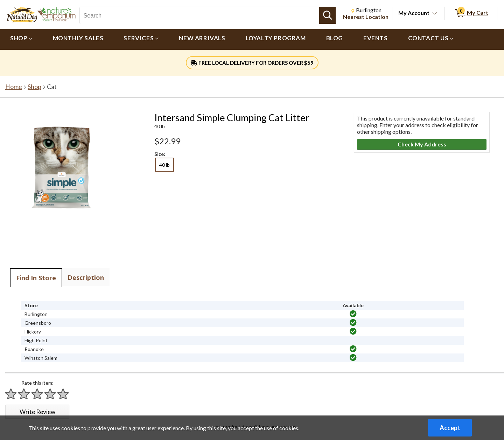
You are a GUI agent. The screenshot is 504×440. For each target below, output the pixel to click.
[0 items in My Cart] (471, 13)
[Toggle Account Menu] (435, 14)
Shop (34, 87)
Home (14, 87)
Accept (450, 428)
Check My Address (422, 144)
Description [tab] (86, 277)
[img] (353, 314)
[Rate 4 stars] (50, 394)
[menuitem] (21, 39)
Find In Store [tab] (36, 278)
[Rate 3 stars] (37, 394)
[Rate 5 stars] (63, 394)
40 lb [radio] (164, 165)
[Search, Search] (199, 15)
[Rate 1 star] (11, 394)
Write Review (37, 412)
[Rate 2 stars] (24, 394)
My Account (414, 13)
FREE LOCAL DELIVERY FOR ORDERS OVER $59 (252, 63)
